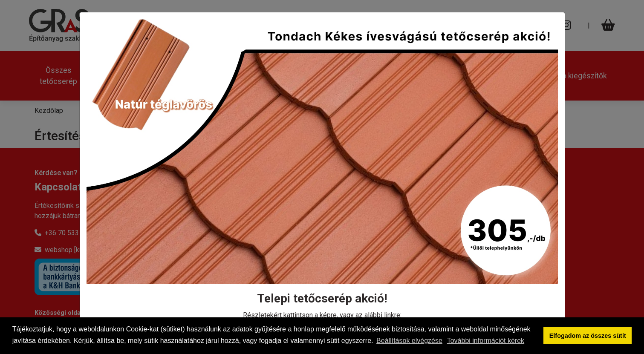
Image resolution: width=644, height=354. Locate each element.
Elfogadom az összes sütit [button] (588, 336)
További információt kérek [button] (486, 341)
